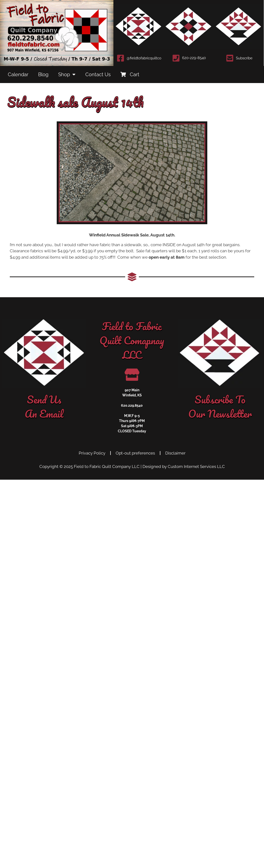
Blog (43, 74)
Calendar (18, 74)
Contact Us (98, 74)
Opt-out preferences (135, 453)
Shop (67, 74)
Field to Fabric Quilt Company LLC (107, 466)
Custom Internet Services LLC (196, 466)
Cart (130, 74)
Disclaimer (175, 453)
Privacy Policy (92, 453)
